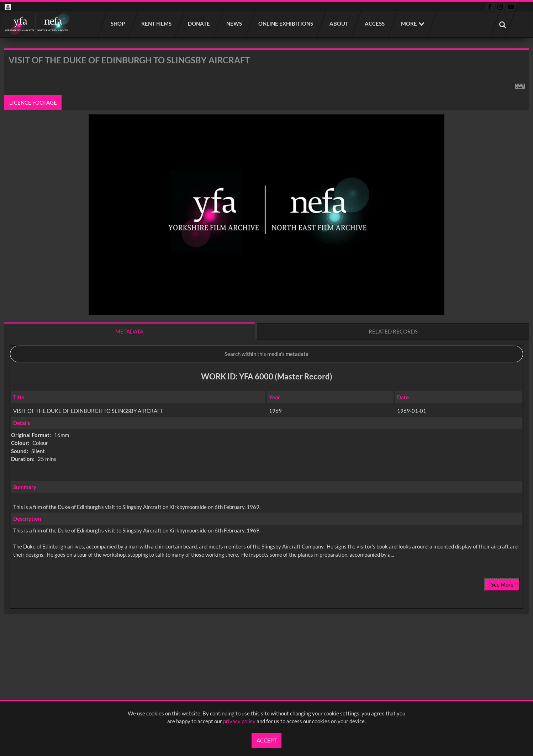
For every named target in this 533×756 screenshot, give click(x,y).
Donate (199, 23)
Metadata (129, 331)
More (409, 23)
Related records (393, 331)
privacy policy (239, 721)
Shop (118, 23)
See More (502, 584)
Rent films (157, 23)
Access (375, 23)
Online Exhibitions (286, 23)
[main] (266, 350)
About (339, 23)
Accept (267, 740)
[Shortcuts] (520, 85)
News (234, 23)
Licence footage (33, 103)
